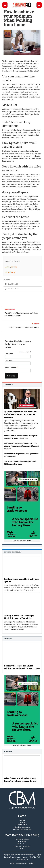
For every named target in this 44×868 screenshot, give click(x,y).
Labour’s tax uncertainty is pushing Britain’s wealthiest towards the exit (20, 780)
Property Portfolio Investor (22, 846)
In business (8, 751)
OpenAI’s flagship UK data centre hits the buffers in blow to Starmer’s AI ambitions (21, 414)
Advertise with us (22, 825)
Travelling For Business (22, 839)
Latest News (9, 385)
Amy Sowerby (10, 272)
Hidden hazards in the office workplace (24, 327)
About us (22, 820)
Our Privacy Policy (21, 863)
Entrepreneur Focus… (12, 552)
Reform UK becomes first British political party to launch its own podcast (22, 667)
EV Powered (22, 842)
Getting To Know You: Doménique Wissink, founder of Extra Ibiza (19, 617)
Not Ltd (22, 849)
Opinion (14, 267)
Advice (8, 267)
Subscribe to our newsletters (22, 830)
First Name (9, 354)
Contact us (22, 822)
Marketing (8, 639)
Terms (12, 863)
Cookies (31, 863)
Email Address (11, 368)
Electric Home (22, 844)
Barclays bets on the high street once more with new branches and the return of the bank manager (22, 446)
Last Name (9, 360)
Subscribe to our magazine (22, 827)
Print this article (11, 289)
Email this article (11, 284)
